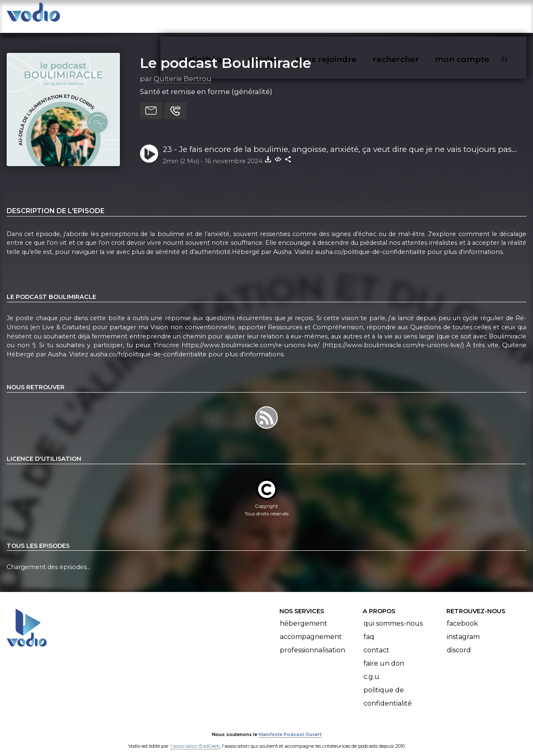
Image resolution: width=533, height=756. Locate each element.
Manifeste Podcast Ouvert (290, 726)
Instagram (463, 629)
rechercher (411, 15)
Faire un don (384, 655)
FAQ (369, 629)
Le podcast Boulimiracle (225, 55)
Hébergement (304, 615)
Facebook (462, 615)
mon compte (476, 15)
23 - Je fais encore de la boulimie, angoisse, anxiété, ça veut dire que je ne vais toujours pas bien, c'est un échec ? (337, 142)
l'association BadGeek (195, 738)
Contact (376, 642)
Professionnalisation (313, 642)
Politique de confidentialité (388, 689)
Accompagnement (311, 629)
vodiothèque (226, 15)
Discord (459, 642)
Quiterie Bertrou (183, 70)
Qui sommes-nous (393, 615)
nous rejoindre (343, 15)
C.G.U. (372, 669)
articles (282, 15)
